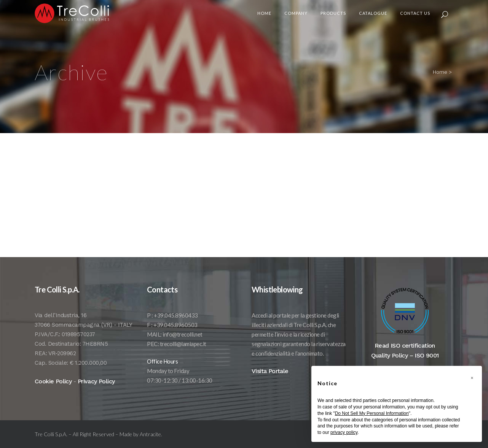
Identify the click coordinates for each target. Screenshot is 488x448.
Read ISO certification (405, 357)
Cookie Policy (53, 392)
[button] (472, 378)
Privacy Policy (96, 392)
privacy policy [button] (344, 432)
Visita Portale (270, 382)
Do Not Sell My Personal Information (372, 413)
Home (440, 72)
